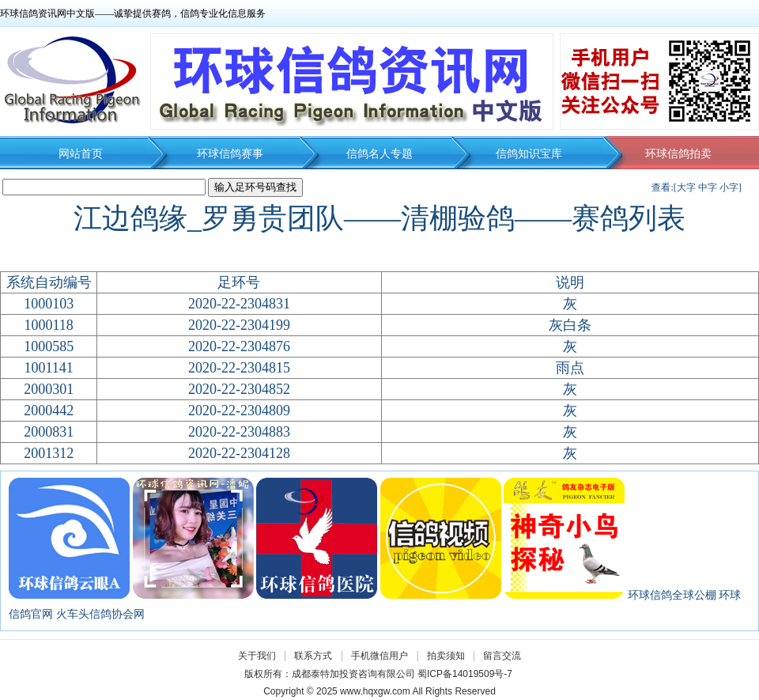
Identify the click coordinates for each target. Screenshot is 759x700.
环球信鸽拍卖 (678, 154)
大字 (686, 187)
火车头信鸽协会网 (100, 614)
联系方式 (313, 656)
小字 (729, 187)
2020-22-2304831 (239, 304)
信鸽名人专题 (379, 154)
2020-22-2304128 (239, 453)
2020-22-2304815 (239, 368)
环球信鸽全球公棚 (672, 595)
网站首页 (81, 154)
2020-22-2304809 (239, 411)
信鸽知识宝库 (529, 154)
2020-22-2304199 (239, 325)
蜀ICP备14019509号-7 (465, 674)
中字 (708, 187)
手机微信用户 (379, 656)
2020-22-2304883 (239, 432)
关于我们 (257, 656)
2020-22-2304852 (239, 389)
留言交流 (502, 656)
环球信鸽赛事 (230, 154)
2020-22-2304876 (239, 346)
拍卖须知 (450, 656)
